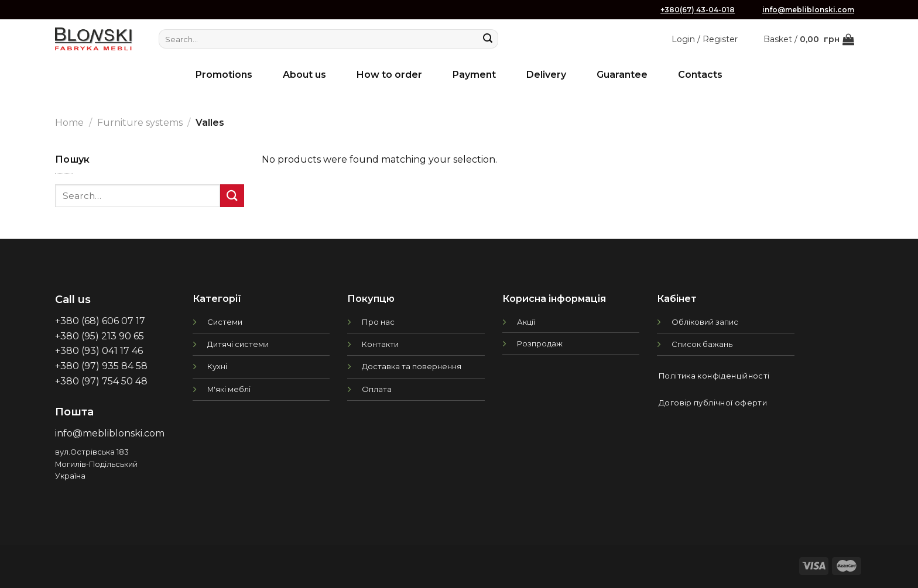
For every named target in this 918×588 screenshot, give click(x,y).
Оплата (377, 389)
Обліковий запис (705, 322)
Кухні (217, 366)
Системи (225, 322)
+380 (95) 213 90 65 (100, 336)
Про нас (378, 322)
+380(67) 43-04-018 (698, 10)
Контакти (380, 344)
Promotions (224, 75)
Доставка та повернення (412, 366)
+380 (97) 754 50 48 (101, 381)
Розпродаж (540, 343)
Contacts (700, 75)
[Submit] (488, 39)
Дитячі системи (238, 344)
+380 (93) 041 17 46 (99, 351)
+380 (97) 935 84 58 (101, 366)
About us (304, 75)
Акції (526, 322)
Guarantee (622, 75)
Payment (474, 75)
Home (69, 123)
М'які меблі (229, 389)
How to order (389, 75)
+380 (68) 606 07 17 (100, 321)
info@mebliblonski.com (808, 10)
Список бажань (702, 344)
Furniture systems (140, 123)
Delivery (546, 75)
